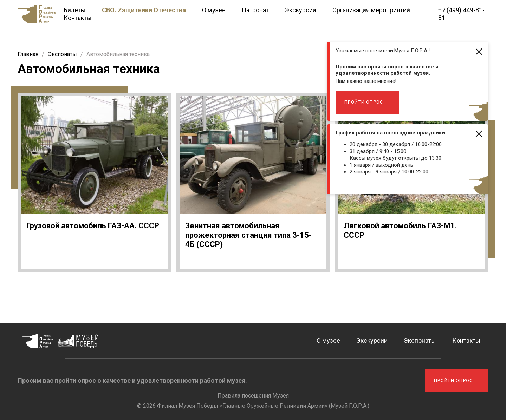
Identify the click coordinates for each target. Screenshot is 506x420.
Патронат (255, 10)
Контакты (78, 18)
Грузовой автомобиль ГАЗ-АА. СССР (93, 226)
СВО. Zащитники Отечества (144, 10)
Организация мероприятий (371, 10)
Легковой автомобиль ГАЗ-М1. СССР (400, 230)
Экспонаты (420, 340)
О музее (214, 10)
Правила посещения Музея (253, 396)
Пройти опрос (364, 102)
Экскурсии (301, 10)
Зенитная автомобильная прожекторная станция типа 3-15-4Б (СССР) (248, 235)
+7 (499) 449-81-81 (461, 14)
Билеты (75, 10)
